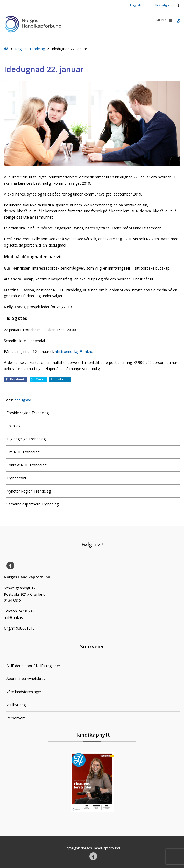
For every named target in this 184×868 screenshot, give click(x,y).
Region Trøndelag (30, 49)
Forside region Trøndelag (28, 413)
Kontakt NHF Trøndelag (26, 465)
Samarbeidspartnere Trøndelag (33, 504)
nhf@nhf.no (14, 617)
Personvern (16, 718)
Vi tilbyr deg (16, 705)
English (136, 5)
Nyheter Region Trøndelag (29, 491)
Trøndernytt (16, 478)
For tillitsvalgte (159, 5)
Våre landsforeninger (24, 692)
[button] (161, 20)
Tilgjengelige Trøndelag (26, 439)
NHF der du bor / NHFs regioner (33, 666)
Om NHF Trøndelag (23, 452)
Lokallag (13, 426)
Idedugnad (22, 400)
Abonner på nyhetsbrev (26, 679)
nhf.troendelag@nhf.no (74, 352)
